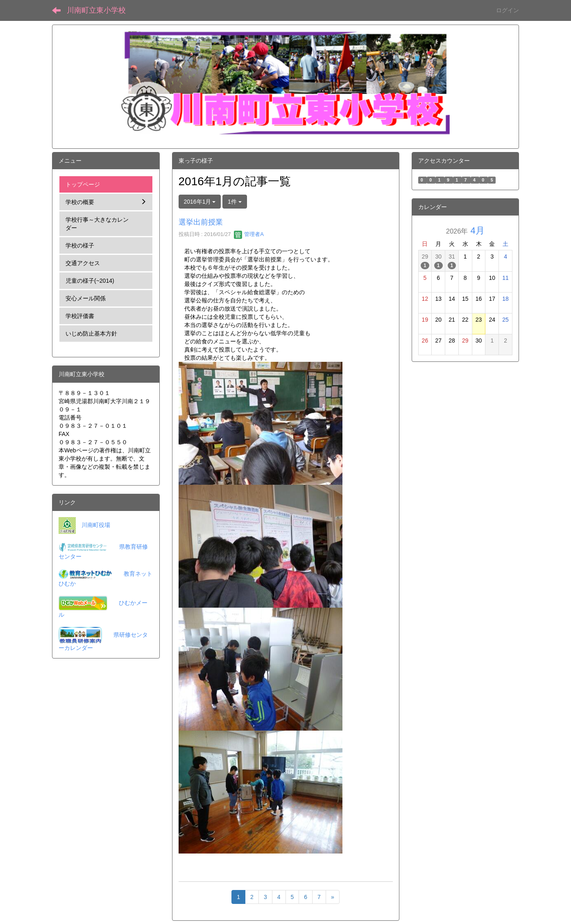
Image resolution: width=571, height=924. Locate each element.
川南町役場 (96, 525)
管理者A (249, 234)
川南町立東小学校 (96, 10)
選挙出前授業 (201, 222)
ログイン (508, 10)
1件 (235, 202)
